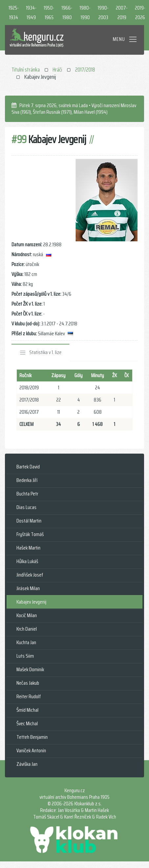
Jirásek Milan (28, 588)
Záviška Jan (27, 764)
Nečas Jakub (28, 683)
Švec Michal (27, 723)
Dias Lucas (26, 507)
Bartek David (28, 467)
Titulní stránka (26, 70)
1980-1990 (85, 13)
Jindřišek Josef (30, 575)
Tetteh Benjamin (32, 737)
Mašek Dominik (30, 669)
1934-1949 (31, 13)
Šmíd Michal (27, 710)
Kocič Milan (27, 615)
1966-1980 (67, 13)
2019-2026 (140, 13)
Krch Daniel (27, 629)
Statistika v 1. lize (45, 352)
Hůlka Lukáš (27, 561)
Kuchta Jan (26, 642)
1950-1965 (49, 13)
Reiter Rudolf (29, 696)
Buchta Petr (27, 494)
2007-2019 (122, 13)
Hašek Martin (28, 548)
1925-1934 (14, 13)
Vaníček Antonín (31, 750)
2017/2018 (85, 70)
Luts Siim (25, 656)
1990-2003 (103, 13)
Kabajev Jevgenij (31, 602)
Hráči (57, 70)
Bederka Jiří (27, 480)
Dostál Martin (29, 521)
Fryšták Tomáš (30, 534)
